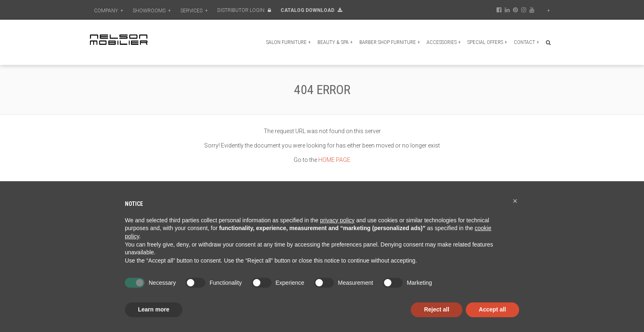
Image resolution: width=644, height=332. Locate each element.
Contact (527, 42)
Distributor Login (244, 10)
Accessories (444, 42)
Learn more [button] (154, 309)
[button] (515, 201)
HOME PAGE (334, 160)
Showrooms (152, 11)
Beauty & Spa (335, 42)
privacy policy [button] (337, 220)
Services (194, 11)
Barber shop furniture (390, 42)
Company (109, 11)
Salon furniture (289, 42)
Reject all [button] (436, 309)
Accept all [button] (492, 309)
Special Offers (487, 42)
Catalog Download (311, 10)
